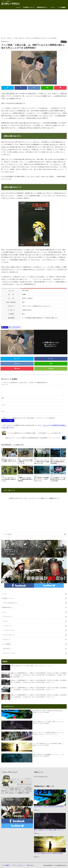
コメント (5, 384)
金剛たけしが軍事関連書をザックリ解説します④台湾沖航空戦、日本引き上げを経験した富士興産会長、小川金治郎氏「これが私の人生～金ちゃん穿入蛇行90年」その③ (34, 682)
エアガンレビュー (8, 616)
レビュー (53, 7)
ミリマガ (54, 865)
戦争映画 (5, 327)
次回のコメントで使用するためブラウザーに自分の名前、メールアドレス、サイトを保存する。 (29, 418)
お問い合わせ (7, 649)
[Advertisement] (34, 23)
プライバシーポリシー (18, 865)
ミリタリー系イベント (9, 635)
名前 (3, 398)
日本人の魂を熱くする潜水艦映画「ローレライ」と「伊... (49, 754)
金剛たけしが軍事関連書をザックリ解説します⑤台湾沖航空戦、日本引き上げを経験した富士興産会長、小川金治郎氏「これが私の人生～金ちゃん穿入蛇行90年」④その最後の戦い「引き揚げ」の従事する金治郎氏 (34, 675)
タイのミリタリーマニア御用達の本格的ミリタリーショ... (49, 732)
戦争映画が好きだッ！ (42, 7)
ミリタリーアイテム (9, 630)
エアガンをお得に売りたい (10, 603)
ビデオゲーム (7, 639)
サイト (3, 411)
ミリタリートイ (7, 626)
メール (3, 405)
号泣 (11, 327)
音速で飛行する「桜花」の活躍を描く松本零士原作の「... (49, 711)
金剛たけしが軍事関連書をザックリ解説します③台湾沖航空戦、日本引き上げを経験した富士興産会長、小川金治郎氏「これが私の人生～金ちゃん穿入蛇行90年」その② (34, 690)
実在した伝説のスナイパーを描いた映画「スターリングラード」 (27, 668)
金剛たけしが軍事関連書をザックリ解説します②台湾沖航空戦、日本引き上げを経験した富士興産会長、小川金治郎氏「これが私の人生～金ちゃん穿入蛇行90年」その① (34, 697)
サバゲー (5, 621)
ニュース (18, 7)
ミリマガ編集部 (61, 7)
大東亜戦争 (18, 327)
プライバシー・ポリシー (10, 653)
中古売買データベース (29, 7)
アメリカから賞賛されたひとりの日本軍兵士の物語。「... (49, 743)
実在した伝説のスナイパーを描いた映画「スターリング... (49, 722)
